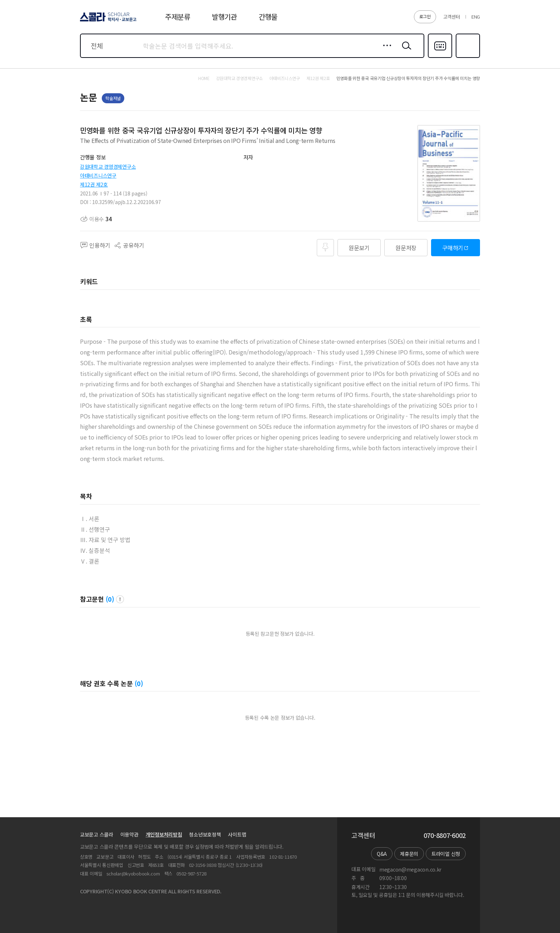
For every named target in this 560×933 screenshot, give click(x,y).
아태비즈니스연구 (98, 175)
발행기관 (224, 17)
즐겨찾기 (467, 57)
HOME (204, 78)
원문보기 (359, 248)
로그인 (425, 16)
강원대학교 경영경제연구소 (108, 167)
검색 (405, 51)
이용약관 (129, 834)
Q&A (382, 854)
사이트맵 (237, 834)
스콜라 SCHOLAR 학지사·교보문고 (107, 21)
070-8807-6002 (445, 835)
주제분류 (178, 17)
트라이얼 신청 (446, 854)
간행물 (268, 17)
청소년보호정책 (205, 834)
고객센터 (452, 17)
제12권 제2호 (94, 184)
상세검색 (385, 51)
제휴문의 (409, 854)
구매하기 (453, 248)
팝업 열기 (120, 599)
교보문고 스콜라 (97, 834)
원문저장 (406, 248)
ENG (476, 17)
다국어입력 (440, 57)
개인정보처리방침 (164, 834)
